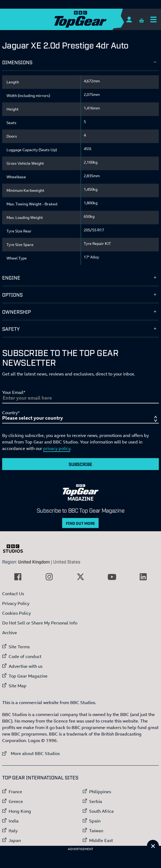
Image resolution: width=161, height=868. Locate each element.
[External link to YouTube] (112, 577)
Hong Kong (20, 811)
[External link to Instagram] (49, 577)
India (14, 821)
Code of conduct (25, 656)
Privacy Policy (16, 603)
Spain (95, 821)
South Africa (101, 811)
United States (67, 562)
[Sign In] (129, 19)
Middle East (101, 840)
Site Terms (19, 647)
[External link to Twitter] (81, 577)
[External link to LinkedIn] (143, 577)
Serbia (96, 801)
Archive (10, 633)
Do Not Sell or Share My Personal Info (40, 623)
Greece (16, 801)
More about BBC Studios (31, 753)
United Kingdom (34, 562)
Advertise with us (26, 666)
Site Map (18, 686)
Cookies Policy (16, 613)
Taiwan (96, 831)
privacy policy (57, 448)
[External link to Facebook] (18, 577)
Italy (13, 831)
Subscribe (81, 464)
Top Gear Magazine (28, 676)
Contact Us (13, 594)
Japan (15, 840)
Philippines (100, 792)
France (15, 792)
